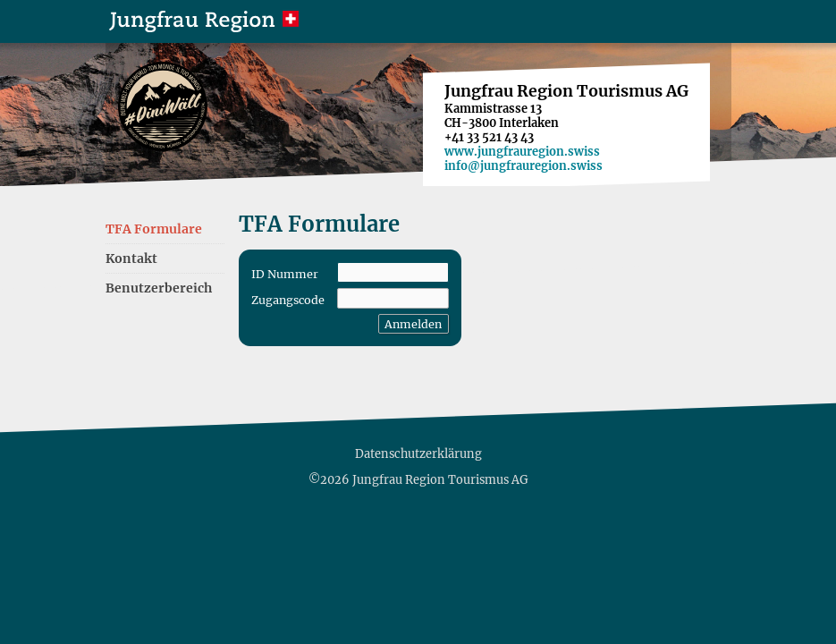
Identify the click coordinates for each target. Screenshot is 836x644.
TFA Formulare (154, 229)
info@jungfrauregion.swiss (524, 165)
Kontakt (131, 258)
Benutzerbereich (159, 288)
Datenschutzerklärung (418, 453)
